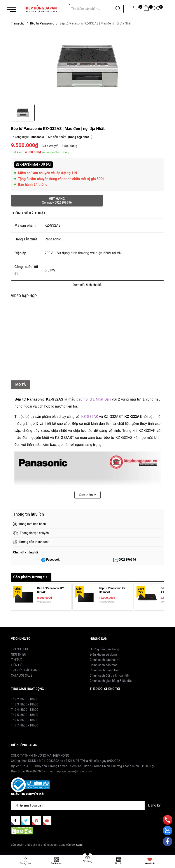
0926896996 (127, 560)
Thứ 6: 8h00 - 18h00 (24, 720)
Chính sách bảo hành (104, 660)
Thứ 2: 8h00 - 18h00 (24, 699)
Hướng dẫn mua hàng (104, 649)
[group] (87, 66)
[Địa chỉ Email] (87, 805)
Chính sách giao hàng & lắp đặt (111, 681)
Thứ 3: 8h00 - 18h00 (24, 704)
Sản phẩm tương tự (30, 577)
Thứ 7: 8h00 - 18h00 (24, 725)
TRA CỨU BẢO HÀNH (25, 670)
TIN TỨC (17, 660)
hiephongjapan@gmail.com (73, 771)
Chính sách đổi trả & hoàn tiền (110, 675)
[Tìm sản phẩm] (96, 9)
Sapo (79, 845)
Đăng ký (154, 805)
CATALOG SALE (22, 675)
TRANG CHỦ (19, 649)
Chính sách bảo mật (103, 665)
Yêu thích (150, 864)
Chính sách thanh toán (105, 670)
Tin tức (119, 864)
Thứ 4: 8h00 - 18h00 (24, 710)
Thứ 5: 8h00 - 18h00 (24, 715)
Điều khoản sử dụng (103, 654)
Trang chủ (25, 864)
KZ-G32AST (113, 417)
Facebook (53, 560)
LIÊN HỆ (17, 665)
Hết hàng (57, 201)
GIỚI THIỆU (18, 654)
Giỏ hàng (87, 861)
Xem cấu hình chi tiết (87, 285)
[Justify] (118, 9)
